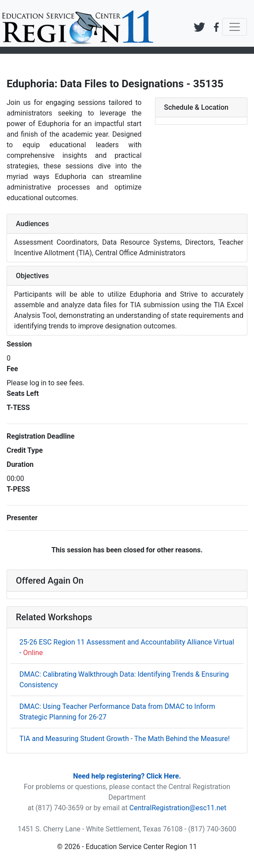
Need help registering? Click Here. (127, 776)
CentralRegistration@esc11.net (178, 808)
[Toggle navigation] (235, 27)
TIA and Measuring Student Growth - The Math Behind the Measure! (125, 739)
